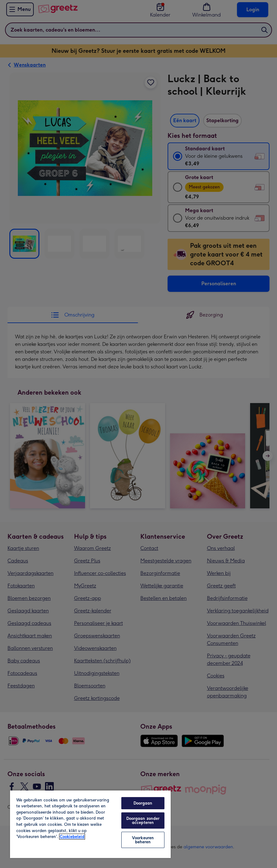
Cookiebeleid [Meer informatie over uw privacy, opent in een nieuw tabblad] (72, 837)
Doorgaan (143, 803)
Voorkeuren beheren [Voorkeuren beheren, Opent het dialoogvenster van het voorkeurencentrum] (143, 840)
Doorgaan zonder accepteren (143, 821)
